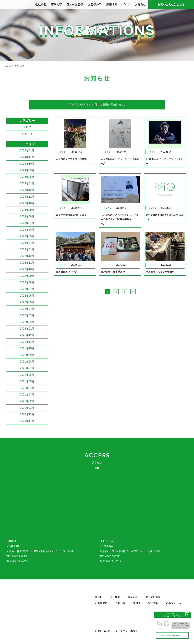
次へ (133, 291)
